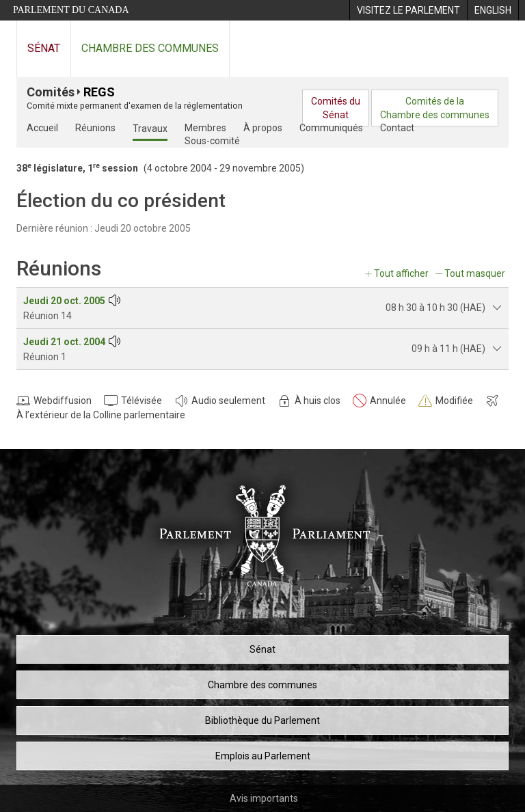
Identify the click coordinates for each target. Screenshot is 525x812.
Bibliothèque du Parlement (262, 720)
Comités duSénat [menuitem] (336, 108)
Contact (397, 128)
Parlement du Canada (71, 10)
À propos (263, 128)
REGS (99, 92)
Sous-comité (212, 141)
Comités (51, 92)
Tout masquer (475, 273)
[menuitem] (408, 10)
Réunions (95, 128)
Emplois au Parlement (263, 756)
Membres (205, 128)
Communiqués (331, 128)
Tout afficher (401, 273)
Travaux (150, 128)
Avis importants (264, 798)
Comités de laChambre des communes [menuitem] (435, 108)
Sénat (44, 48)
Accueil (42, 128)
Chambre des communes (150, 48)
